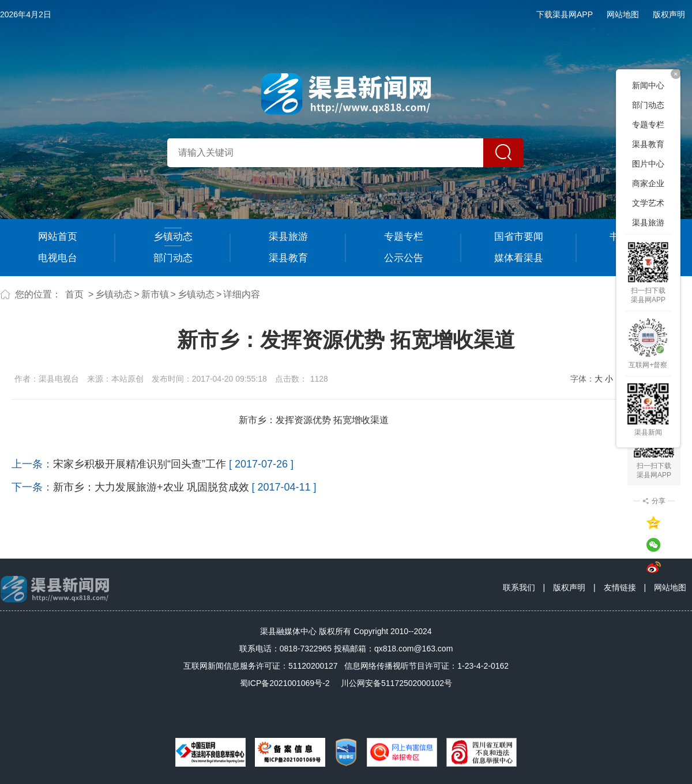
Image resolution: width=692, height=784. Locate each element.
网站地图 (623, 14)
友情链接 (620, 587)
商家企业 (648, 183)
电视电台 (58, 258)
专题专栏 (404, 237)
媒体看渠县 (519, 258)
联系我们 (519, 587)
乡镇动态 (173, 237)
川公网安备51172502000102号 (396, 683)
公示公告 (404, 258)
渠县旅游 (288, 237)
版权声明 (669, 14)
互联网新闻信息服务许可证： (261, 666)
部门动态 (173, 258)
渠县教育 (288, 258)
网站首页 (58, 237)
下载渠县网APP (565, 14)
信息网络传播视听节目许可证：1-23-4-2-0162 (426, 666)
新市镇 (155, 294)
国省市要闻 (519, 237)
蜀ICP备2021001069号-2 (285, 683)
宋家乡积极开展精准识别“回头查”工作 (140, 464)
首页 (74, 294)
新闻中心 (648, 85)
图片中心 (648, 164)
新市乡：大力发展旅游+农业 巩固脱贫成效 (151, 487)
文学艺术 (648, 203)
